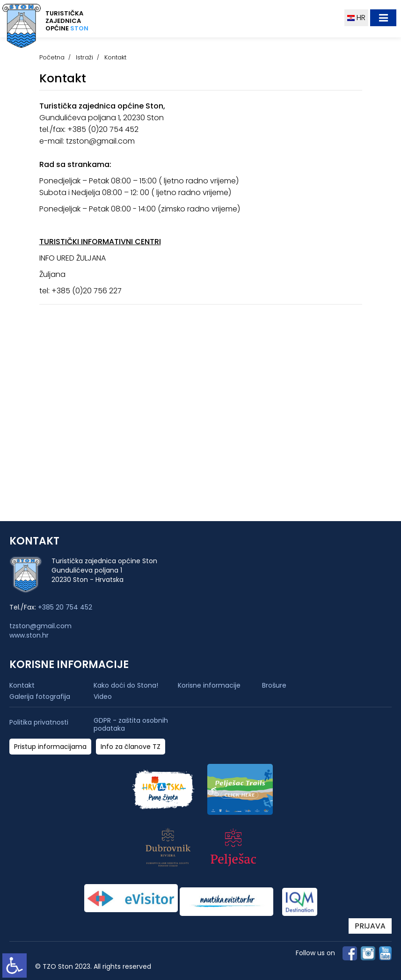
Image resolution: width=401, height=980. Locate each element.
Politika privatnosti (39, 722)
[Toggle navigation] (383, 18)
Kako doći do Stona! (126, 685)
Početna (52, 57)
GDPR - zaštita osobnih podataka (131, 725)
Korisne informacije (209, 685)
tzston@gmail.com (40, 626)
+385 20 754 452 (65, 607)
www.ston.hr (29, 635)
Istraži (84, 57)
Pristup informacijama (50, 747)
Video (103, 697)
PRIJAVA (370, 926)
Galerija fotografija (40, 697)
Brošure (274, 685)
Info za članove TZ (131, 747)
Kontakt (22, 685)
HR (356, 18)
